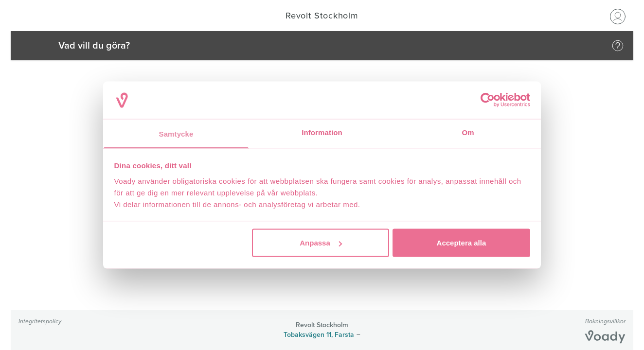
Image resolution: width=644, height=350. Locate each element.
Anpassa (321, 243)
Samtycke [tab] (176, 133)
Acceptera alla (462, 243)
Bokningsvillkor (605, 321)
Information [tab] (322, 132)
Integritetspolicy (40, 321)
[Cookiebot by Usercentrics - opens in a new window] (488, 100)
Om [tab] (468, 132)
